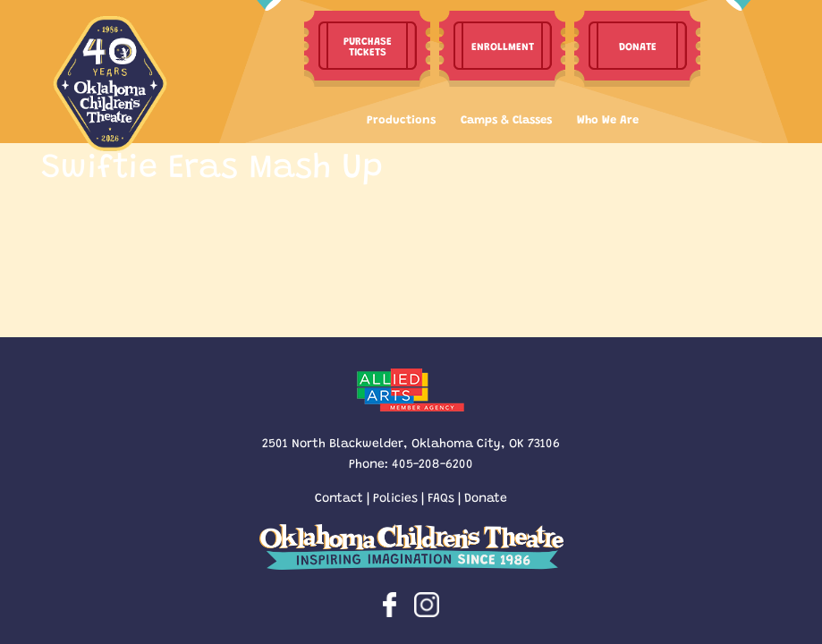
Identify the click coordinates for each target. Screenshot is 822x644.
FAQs (441, 496)
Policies (395, 496)
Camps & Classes (506, 119)
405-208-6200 (432, 462)
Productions (401, 119)
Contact (339, 496)
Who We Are (608, 119)
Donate (486, 496)
